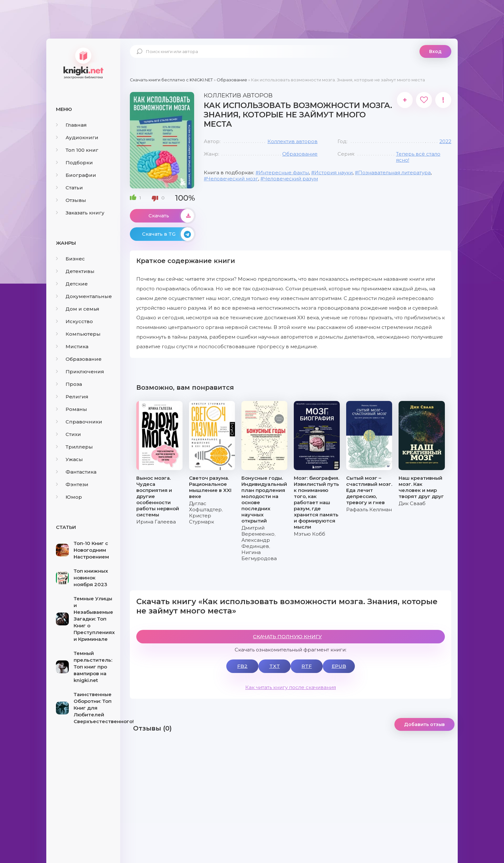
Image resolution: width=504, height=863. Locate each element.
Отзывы (71, 200)
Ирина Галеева (156, 522)
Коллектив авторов (292, 141)
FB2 (242, 666)
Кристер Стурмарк (202, 519)
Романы (72, 409)
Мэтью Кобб (310, 534)
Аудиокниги (77, 137)
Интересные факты (284, 173)
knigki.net (83, 63)
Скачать (171, 216)
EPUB (339, 666)
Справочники (79, 422)
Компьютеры (78, 334)
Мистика (72, 346)
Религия (72, 397)
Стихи (68, 434)
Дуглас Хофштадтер (205, 506)
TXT (275, 666)
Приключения (80, 372)
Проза (69, 384)
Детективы (75, 271)
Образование (79, 359)
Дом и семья (78, 309)
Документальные (84, 296)
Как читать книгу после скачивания (291, 687)
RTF (307, 666)
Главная (71, 125)
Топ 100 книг (77, 150)
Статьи (69, 188)
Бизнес (70, 259)
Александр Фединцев (256, 543)
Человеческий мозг (233, 179)
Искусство (74, 321)
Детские (72, 284)
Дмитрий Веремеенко (258, 531)
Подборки (74, 163)
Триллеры (74, 447)
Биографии (76, 175)
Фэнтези (72, 484)
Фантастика (76, 472)
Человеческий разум (291, 179)
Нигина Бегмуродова (259, 555)
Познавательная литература (394, 173)
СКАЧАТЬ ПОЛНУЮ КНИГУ (287, 636)
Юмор (69, 497)
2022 (445, 141)
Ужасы (69, 459)
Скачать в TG (168, 234)
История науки (333, 173)
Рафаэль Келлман (369, 509)
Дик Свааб (412, 503)
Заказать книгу (80, 213)
